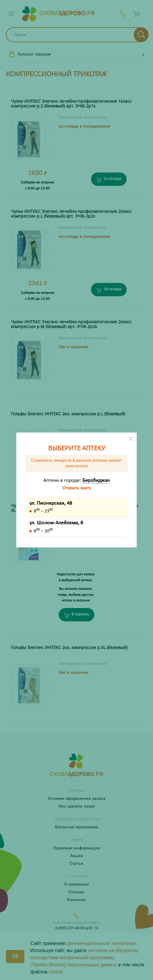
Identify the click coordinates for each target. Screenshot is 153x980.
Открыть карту (77, 488)
